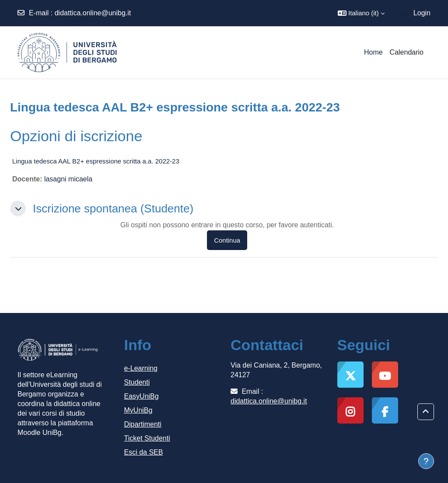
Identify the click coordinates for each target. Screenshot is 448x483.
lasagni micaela (68, 179)
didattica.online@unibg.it (93, 13)
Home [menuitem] (373, 52)
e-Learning (141, 368)
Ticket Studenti (147, 438)
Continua (227, 240)
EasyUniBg (142, 396)
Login (422, 13)
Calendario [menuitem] (407, 52)
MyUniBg (138, 410)
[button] (361, 13)
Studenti (137, 382)
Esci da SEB (144, 452)
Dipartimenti (143, 424)
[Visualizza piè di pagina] (426, 461)
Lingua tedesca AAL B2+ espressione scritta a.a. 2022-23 (96, 161)
